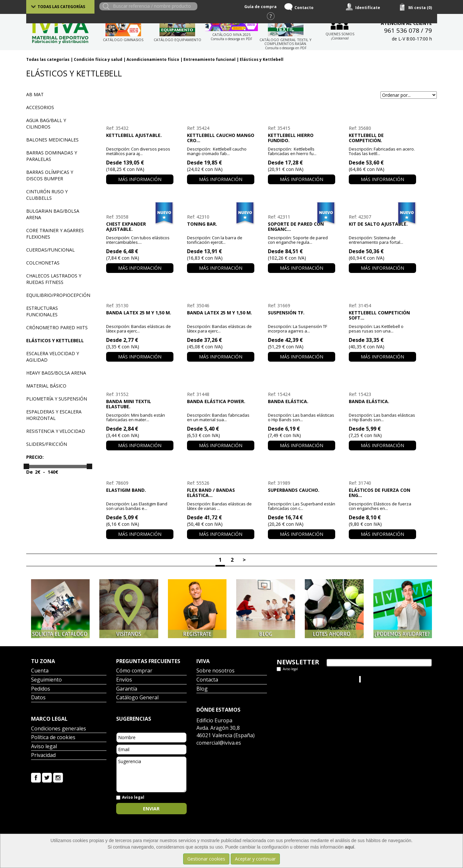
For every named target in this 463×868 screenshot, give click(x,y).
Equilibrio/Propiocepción (58, 295)
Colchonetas (43, 263)
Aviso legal (44, 747)
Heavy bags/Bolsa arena (56, 373)
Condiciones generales (59, 729)
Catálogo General (137, 698)
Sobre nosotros (215, 671)
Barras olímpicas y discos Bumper (50, 175)
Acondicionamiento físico (153, 59)
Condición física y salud (98, 59)
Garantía (127, 689)
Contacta (207, 680)
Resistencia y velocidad (56, 431)
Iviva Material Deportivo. (386, 679)
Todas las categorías (61, 7)
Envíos (124, 680)
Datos (38, 698)
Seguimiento (46, 680)
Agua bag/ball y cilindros (46, 124)
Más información (140, 179)
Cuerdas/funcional (50, 250)
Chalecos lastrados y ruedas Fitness (54, 279)
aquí (350, 847)
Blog (202, 689)
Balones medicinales (52, 140)
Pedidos (41, 689)
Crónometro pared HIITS (57, 327)
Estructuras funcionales (42, 311)
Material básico (46, 386)
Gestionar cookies (206, 859)
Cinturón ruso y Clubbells (47, 195)
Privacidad (43, 755)
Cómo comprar (134, 671)
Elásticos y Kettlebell (262, 59)
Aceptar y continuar (255, 859)
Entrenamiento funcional (209, 59)
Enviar (151, 809)
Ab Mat (35, 94)
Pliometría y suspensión (57, 399)
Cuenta (40, 671)
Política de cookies (53, 738)
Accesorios (40, 107)
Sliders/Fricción (47, 444)
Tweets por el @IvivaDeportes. (309, 679)
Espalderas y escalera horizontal (54, 415)
